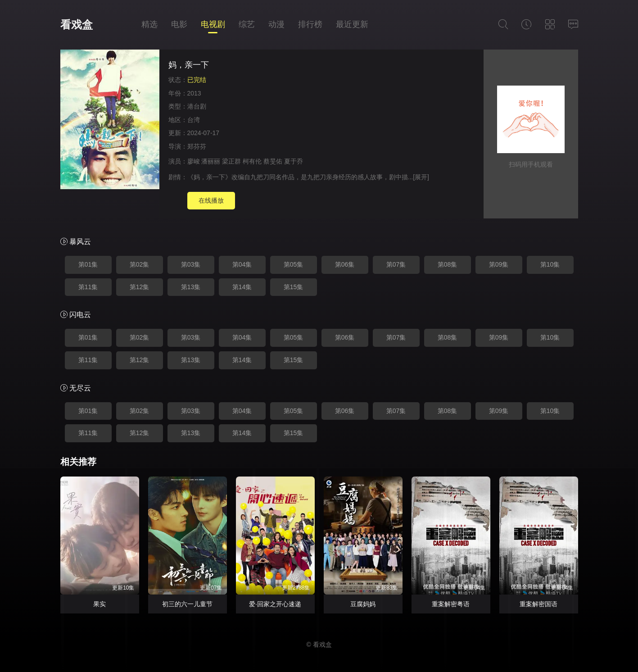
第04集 (242, 264)
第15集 (294, 287)
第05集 (294, 264)
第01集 (88, 264)
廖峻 (194, 161)
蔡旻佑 (273, 161)
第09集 (499, 264)
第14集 (242, 287)
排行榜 (310, 24)
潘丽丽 (211, 161)
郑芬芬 (197, 146)
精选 (149, 24)
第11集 (88, 287)
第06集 (345, 264)
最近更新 (352, 24)
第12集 (140, 287)
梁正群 (231, 161)
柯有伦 (252, 161)
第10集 (550, 264)
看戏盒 (77, 25)
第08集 (448, 264)
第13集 (191, 287)
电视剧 (213, 24)
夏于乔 (294, 161)
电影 (179, 24)
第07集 (396, 264)
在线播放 (211, 200)
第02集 (140, 264)
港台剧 (197, 106)
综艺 (247, 24)
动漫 (276, 24)
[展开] (421, 177)
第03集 (191, 264)
